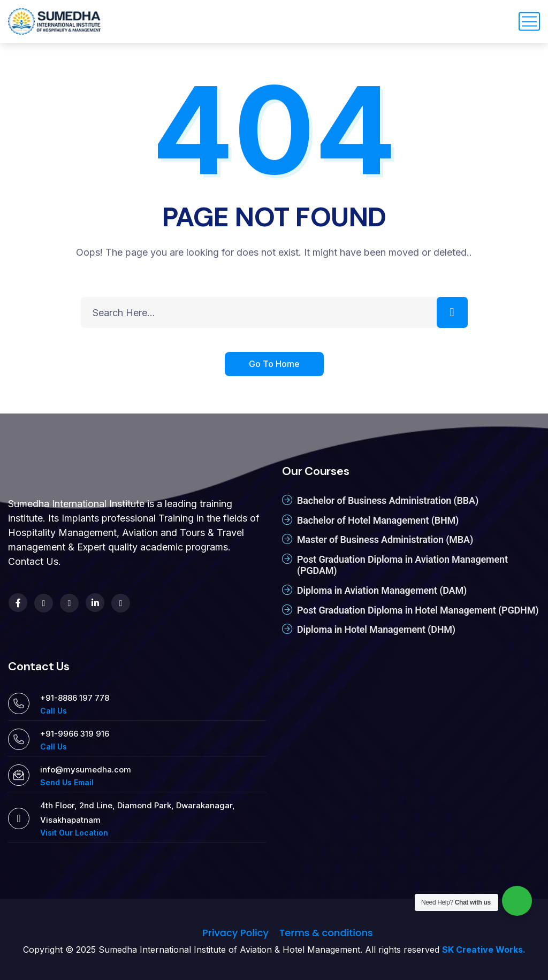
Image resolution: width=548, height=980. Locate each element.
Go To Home (274, 365)
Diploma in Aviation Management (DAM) (382, 590)
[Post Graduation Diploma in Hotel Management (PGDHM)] (287, 610)
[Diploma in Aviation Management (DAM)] (287, 590)
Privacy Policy (235, 933)
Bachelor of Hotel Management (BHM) (378, 520)
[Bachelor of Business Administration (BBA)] (287, 500)
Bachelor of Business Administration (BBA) (388, 500)
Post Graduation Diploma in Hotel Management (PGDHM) (418, 610)
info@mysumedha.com (86, 770)
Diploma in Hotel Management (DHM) (376, 629)
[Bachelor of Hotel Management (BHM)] (287, 520)
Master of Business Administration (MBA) (385, 539)
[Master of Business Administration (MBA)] (287, 539)
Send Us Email (67, 782)
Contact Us (33, 561)
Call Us (54, 711)
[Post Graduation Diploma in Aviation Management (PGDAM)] (287, 559)
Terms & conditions (326, 933)
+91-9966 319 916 (75, 734)
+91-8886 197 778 (75, 698)
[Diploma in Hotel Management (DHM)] (287, 629)
